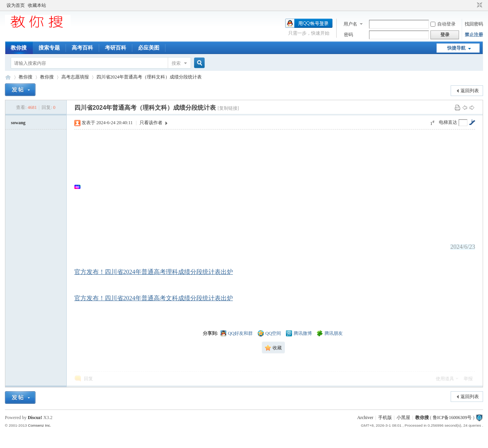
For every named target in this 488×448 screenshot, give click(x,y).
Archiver (365, 418)
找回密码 (474, 24)
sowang (18, 123)
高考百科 (82, 48)
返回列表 (470, 91)
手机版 (385, 418)
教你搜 (19, 48)
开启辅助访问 (472, 5)
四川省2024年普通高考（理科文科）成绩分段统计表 (149, 77)
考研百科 (116, 48)
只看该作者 (151, 123)
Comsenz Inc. (39, 425)
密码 (348, 35)
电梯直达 (448, 122)
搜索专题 (49, 48)
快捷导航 (456, 48)
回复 (88, 379)
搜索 (176, 63)
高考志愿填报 (75, 77)
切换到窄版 (479, 5)
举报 (468, 379)
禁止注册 (474, 35)
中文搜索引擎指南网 (8, 77)
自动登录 (443, 24)
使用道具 (445, 379)
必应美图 (149, 48)
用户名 (350, 24)
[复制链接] (228, 108)
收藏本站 (37, 5)
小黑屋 (403, 418)
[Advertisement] (279, 187)
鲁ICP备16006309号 (452, 418)
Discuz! (35, 418)
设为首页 (16, 5)
